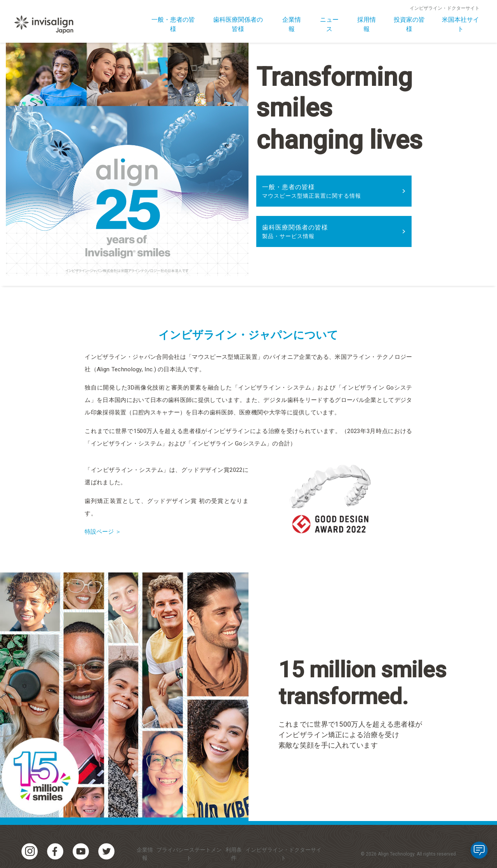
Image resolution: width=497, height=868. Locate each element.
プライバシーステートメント (189, 854)
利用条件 (234, 854)
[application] (479, 850)
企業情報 (145, 854)
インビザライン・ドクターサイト (445, 8)
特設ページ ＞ (104, 531)
